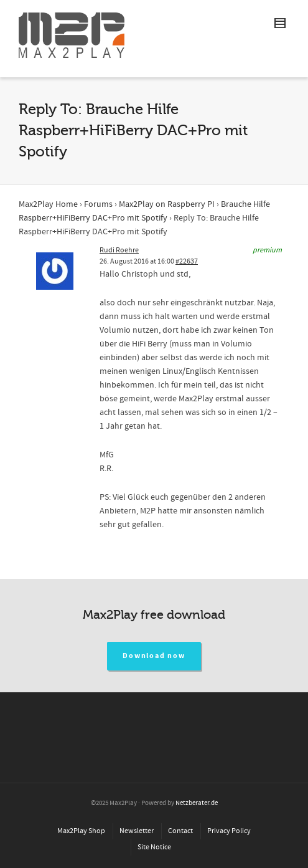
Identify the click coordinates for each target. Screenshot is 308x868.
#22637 (187, 261)
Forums (98, 204)
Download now (154, 656)
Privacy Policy (229, 831)
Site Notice (154, 847)
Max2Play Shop (81, 831)
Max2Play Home (48, 204)
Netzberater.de (197, 803)
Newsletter (137, 831)
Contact (180, 831)
